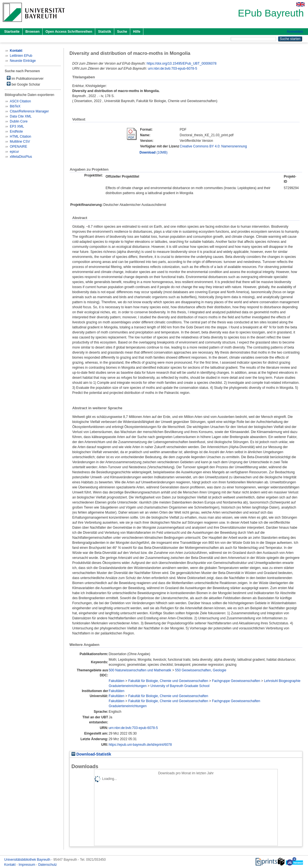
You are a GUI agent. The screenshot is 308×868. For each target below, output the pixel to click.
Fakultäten (116, 681)
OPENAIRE (18, 147)
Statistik (105, 32)
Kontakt (10, 865)
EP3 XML (17, 126)
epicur (14, 152)
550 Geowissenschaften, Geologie (201, 670)
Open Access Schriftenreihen (69, 32)
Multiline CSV (20, 142)
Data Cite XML (21, 116)
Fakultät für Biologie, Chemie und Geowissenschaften (168, 681)
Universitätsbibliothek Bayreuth (28, 860)
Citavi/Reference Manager (29, 111)
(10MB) (153, 152)
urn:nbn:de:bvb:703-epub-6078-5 (172, 69)
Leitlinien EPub (21, 56)
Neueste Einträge (23, 61)
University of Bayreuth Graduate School (180, 686)
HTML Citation (20, 137)
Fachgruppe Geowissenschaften (236, 681)
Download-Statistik (91, 754)
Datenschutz (47, 865)
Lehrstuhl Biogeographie (282, 681)
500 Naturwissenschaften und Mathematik (140, 670)
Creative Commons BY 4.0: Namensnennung (213, 146)
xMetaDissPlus (21, 157)
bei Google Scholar (23, 84)
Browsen (33, 32)
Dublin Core (19, 121)
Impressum (27, 865)
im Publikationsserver (25, 78)
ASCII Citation (20, 101)
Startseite (12, 32)
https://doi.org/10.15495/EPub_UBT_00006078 (182, 63)
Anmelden (295, 32)
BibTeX (15, 106)
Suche (122, 32)
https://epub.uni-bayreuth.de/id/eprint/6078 (140, 745)
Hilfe (137, 32)
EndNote (16, 131)
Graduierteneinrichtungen (128, 686)
